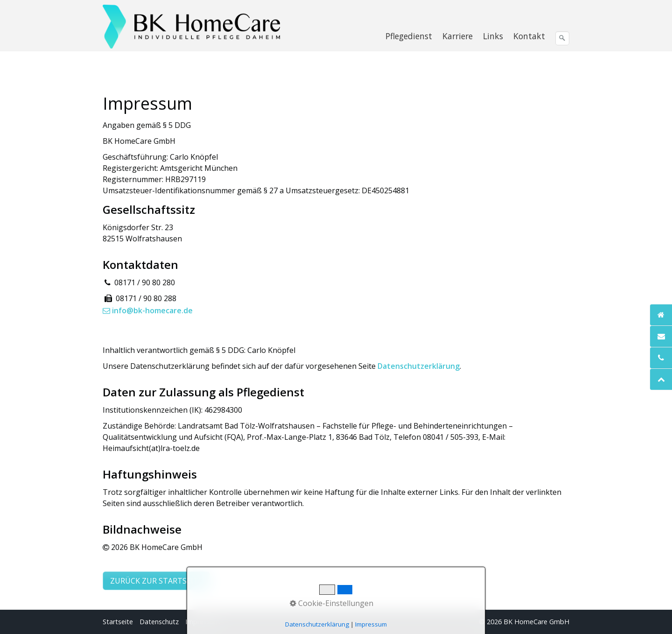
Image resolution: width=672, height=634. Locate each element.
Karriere (458, 36)
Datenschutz (159, 622)
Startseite (118, 622)
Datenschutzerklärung (419, 366)
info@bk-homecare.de (148, 310)
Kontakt (529, 36)
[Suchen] (562, 38)
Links (493, 36)
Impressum (203, 622)
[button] (156, 581)
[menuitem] (409, 36)
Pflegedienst (409, 36)
